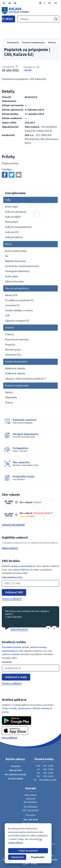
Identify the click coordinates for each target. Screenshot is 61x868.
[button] (48, 615)
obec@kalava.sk (30, 810)
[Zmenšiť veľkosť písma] (45, 3)
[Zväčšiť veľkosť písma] (49, 3)
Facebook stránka (30, 813)
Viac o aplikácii (10, 724)
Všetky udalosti (10, 535)
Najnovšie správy (19, 616)
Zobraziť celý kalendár (13, 511)
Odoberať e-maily (16, 663)
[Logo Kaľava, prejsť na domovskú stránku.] (30, 10)
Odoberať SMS (14, 579)
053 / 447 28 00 (30, 806)
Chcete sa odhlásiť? (12, 585)
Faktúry (28, 57)
